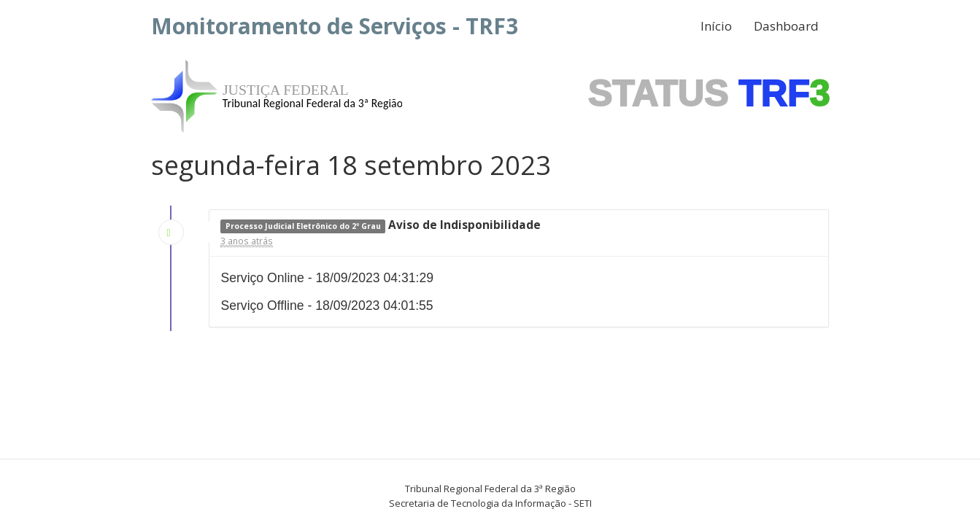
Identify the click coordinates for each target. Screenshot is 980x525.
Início (716, 26)
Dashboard (786, 26)
